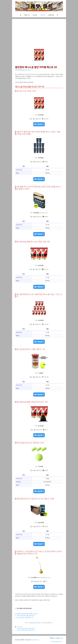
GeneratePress (35, 640)
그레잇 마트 (43, 15)
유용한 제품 (51, 15)
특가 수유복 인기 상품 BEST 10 (25, 618)
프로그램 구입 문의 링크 (56, 642)
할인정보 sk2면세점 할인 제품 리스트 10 (27, 614)
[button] (57, 15)
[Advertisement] (39, 34)
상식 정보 (35, 15)
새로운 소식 (27, 15)
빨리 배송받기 (39, 124)
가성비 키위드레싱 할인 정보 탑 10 (25, 616)
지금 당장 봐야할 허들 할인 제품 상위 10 (26, 629)
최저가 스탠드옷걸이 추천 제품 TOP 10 (26, 630)
